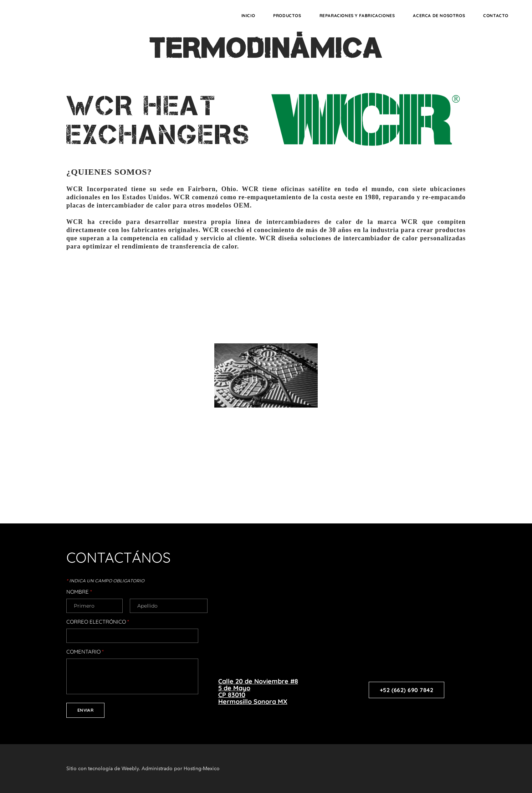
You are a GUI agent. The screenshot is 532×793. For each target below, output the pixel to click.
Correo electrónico (98, 622)
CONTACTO (496, 16)
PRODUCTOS (287, 16)
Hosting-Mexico (202, 769)
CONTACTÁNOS (118, 557)
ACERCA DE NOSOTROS (439, 16)
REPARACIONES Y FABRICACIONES (357, 16)
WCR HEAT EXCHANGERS (158, 120)
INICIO (248, 16)
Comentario (85, 652)
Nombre (79, 592)
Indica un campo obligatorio (105, 581)
